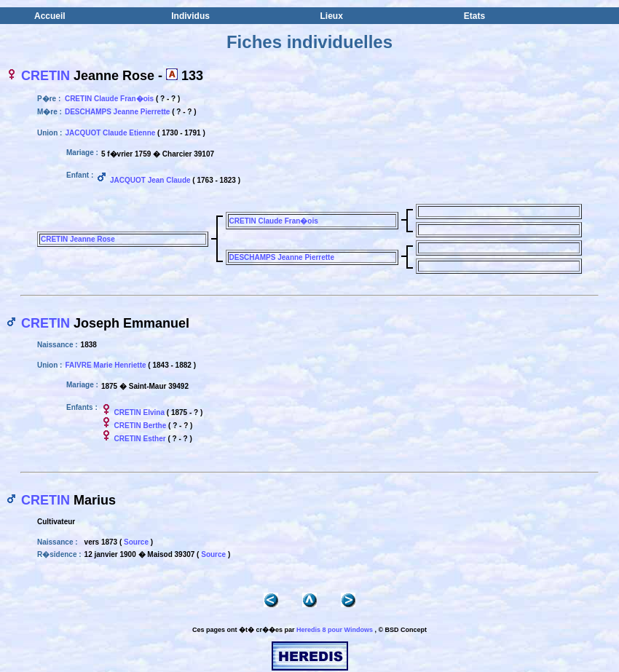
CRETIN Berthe (141, 426)
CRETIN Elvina (139, 412)
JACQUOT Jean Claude (150, 180)
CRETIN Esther (140, 439)
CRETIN (46, 76)
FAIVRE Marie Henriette (105, 365)
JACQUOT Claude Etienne (110, 133)
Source (136, 542)
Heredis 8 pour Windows (335, 630)
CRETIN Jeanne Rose (78, 239)
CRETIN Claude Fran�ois (109, 99)
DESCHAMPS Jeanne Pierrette (118, 112)
